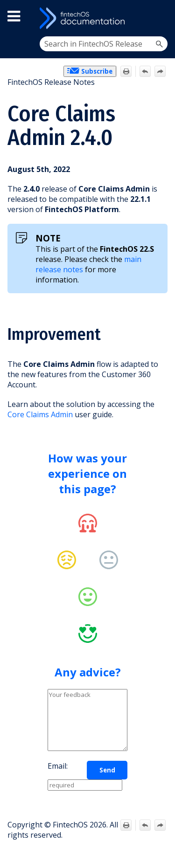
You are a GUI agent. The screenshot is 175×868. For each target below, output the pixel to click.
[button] (159, 44)
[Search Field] (104, 44)
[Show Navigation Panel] (159, 18)
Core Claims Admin (40, 414)
